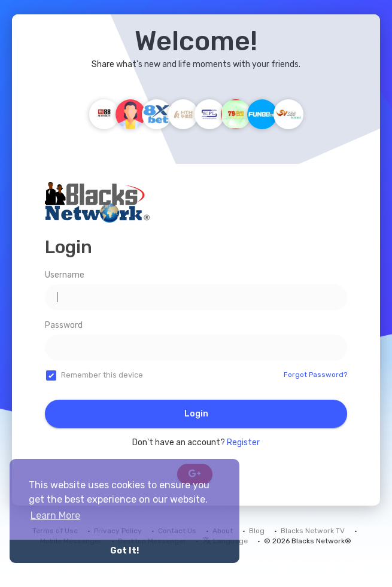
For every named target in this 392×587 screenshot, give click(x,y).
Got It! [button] (124, 551)
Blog (257, 531)
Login (196, 414)
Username (65, 275)
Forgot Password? (315, 375)
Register (243, 442)
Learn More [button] (55, 515)
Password (64, 325)
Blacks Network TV (313, 531)
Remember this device (102, 375)
